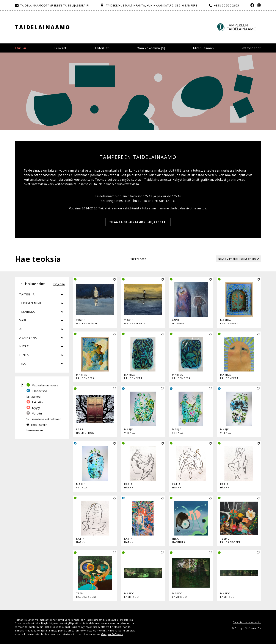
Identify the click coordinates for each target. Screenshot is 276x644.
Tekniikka (27, 312)
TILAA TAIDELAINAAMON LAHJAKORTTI (138, 222)
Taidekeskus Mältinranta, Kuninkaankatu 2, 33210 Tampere (152, 6)
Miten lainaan (203, 48)
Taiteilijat (102, 48)
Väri (42, 320)
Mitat (24, 346)
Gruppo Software (112, 634)
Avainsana (28, 338)
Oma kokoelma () (151, 48)
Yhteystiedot (251, 48)
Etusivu (21, 48)
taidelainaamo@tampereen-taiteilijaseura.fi (55, 6)
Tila (23, 364)
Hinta (24, 355)
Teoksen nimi (30, 303)
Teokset (60, 48)
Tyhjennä (59, 284)
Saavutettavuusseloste (247, 622)
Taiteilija (27, 294)
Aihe (23, 329)
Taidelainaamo (43, 27)
